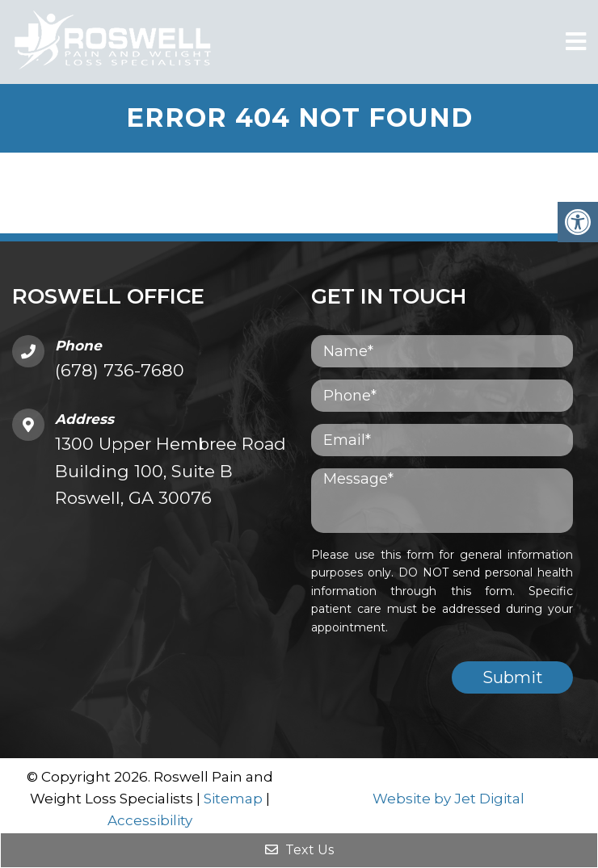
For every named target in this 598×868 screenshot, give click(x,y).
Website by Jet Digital (448, 799)
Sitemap (233, 799)
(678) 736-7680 (120, 370)
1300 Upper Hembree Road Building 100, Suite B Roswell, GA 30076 (171, 471)
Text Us (299, 850)
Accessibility (150, 820)
